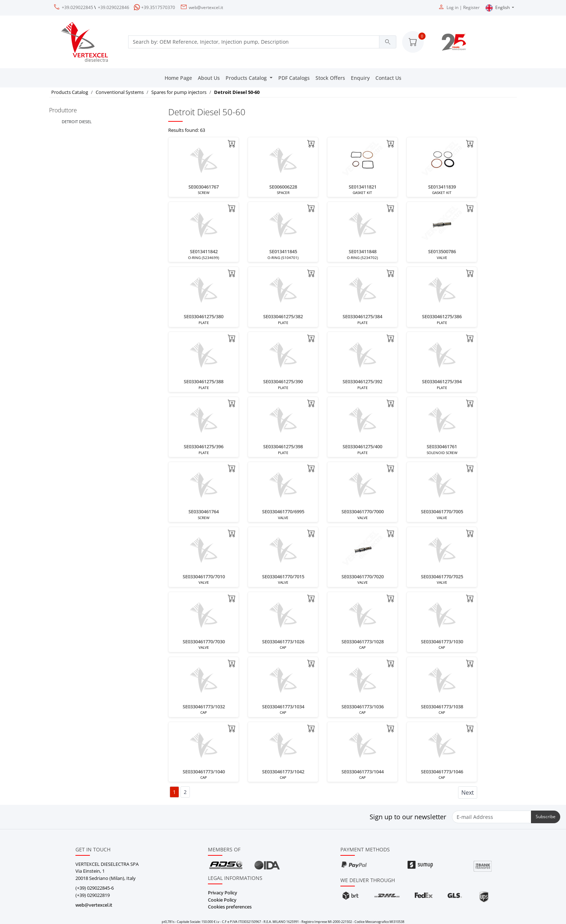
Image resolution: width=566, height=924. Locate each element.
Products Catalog (247, 78)
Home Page (178, 78)
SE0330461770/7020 (363, 577)
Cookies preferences (230, 907)
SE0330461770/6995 (283, 511)
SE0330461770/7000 (363, 511)
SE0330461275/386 (442, 316)
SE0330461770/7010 (204, 577)
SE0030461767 (204, 187)
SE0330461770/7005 (442, 511)
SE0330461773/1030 (442, 642)
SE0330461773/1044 (363, 772)
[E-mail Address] (492, 817)
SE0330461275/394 (442, 381)
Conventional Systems (120, 92)
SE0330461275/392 (362, 381)
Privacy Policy (223, 893)
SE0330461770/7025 (442, 577)
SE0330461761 (442, 446)
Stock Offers (330, 78)
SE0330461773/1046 (442, 772)
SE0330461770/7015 (283, 577)
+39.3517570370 (158, 7)
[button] (413, 42)
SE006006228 (283, 187)
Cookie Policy (222, 900)
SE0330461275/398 (283, 446)
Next (468, 793)
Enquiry (360, 78)
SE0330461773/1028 (363, 642)
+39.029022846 (114, 7)
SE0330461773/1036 (363, 707)
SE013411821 (363, 187)
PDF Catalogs (294, 78)
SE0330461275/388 (204, 381)
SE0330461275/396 (204, 446)
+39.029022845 (77, 7)
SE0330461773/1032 (204, 707)
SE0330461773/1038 (442, 707)
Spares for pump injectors (179, 92)
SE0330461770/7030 (204, 642)
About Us (209, 78)
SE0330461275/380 (204, 316)
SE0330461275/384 (362, 316)
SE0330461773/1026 (283, 642)
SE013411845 (283, 251)
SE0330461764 (204, 511)
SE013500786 (442, 251)
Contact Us (388, 78)
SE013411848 (363, 251)
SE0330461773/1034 (283, 707)
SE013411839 (442, 187)
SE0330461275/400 (362, 446)
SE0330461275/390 (283, 381)
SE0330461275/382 (283, 316)
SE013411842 (204, 251)
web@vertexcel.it (206, 7)
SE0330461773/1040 (204, 772)
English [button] (498, 8)
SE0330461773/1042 (283, 772)
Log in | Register (463, 7)
